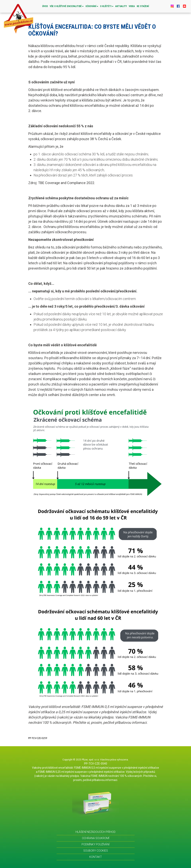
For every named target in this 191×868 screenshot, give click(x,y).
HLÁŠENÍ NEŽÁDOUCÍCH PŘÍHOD (95, 832)
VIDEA (132, 6)
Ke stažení (143, 6)
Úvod (45, 6)
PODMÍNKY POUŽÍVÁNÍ (95, 844)
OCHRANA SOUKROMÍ (96, 838)
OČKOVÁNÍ (92, 6)
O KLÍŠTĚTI (107, 6)
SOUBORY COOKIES (96, 851)
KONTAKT (96, 857)
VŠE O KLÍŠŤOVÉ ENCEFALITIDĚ (67, 6)
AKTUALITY (121, 6)
